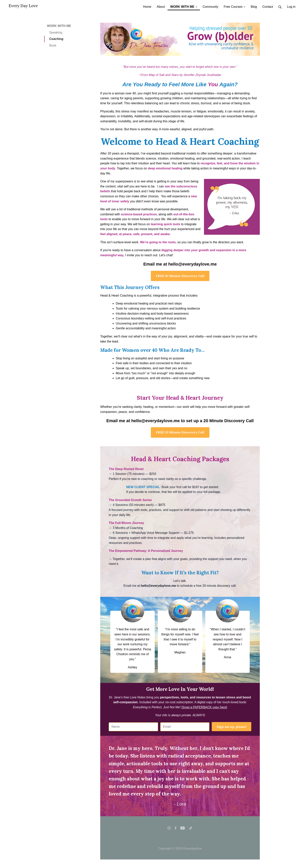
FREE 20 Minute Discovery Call (180, 276)
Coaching (56, 39)
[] (204, 707)
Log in (291, 7)
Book (53, 45)
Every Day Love (23, 6)
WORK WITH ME (59, 26)
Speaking (56, 32)
